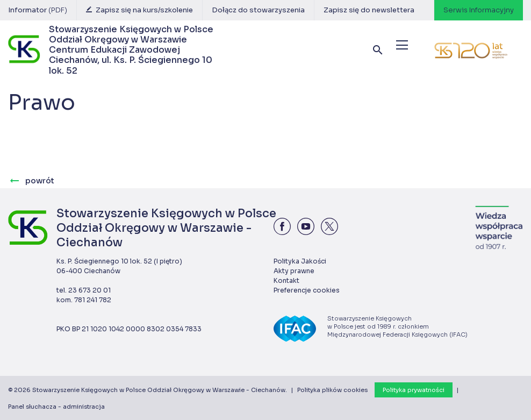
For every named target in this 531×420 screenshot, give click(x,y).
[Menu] (402, 45)
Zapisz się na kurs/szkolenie (139, 10)
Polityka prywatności (414, 390)
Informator (38, 10)
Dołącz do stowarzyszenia (258, 10)
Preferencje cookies (307, 290)
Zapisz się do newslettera (369, 10)
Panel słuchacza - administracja (56, 407)
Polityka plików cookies (332, 390)
